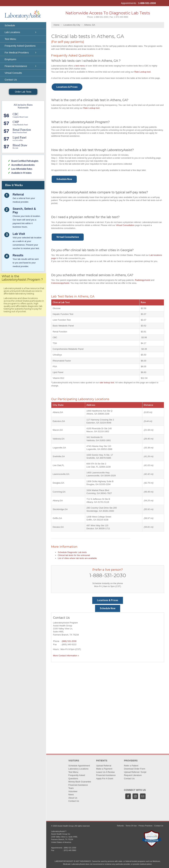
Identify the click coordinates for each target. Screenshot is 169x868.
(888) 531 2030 (70, 848)
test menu (80, 66)
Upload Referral (104, 766)
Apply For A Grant (105, 779)
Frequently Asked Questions (77, 777)
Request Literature (133, 775)
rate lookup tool (107, 383)
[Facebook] (128, 796)
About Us (73, 798)
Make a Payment (104, 769)
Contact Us (74, 801)
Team (71, 788)
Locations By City (72, 25)
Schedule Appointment (79, 766)
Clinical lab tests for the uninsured (74, 555)
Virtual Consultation (125, 225)
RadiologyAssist (143, 280)
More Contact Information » (66, 656)
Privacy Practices (145, 826)
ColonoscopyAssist (60, 283)
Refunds (120, 826)
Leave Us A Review (105, 772)
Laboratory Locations (78, 769)
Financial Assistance (78, 785)
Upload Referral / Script (135, 772)
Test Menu (73, 772)
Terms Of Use (131, 826)
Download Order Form (135, 769)
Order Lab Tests (23, 92)
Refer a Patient (131, 766)
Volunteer (73, 791)
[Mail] (143, 796)
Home (57, 25)
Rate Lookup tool (142, 72)
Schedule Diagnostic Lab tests (72, 552)
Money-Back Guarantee (80, 782)
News (71, 795)
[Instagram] (135, 796)
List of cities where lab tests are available (77, 558)
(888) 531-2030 (69, 641)
